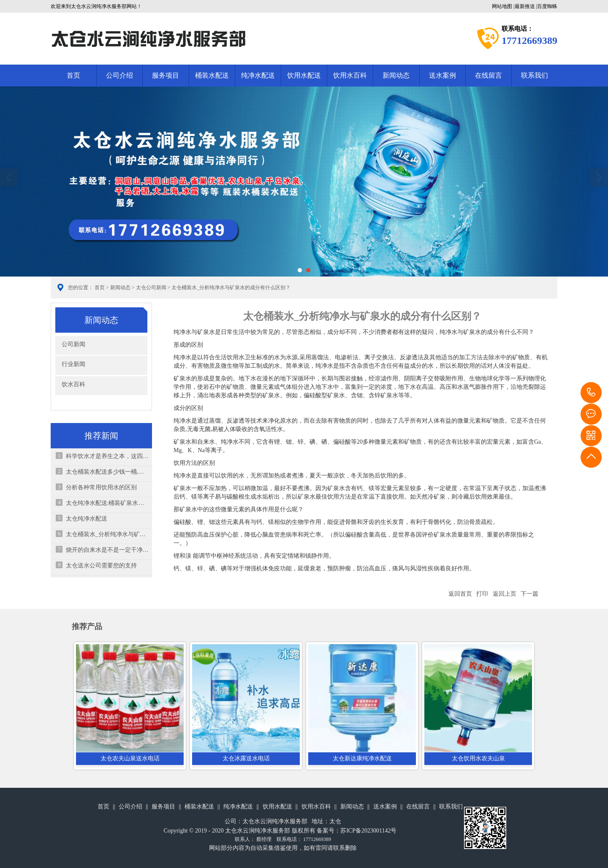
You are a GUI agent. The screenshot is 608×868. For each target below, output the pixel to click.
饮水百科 (73, 384)
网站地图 (502, 6)
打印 (482, 594)
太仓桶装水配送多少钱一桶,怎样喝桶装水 (107, 472)
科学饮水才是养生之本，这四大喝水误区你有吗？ (107, 456)
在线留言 (489, 75)
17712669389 (591, 393)
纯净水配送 (258, 75)
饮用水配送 (304, 75)
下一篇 (529, 594)
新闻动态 (396, 75)
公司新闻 (73, 344)
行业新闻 (73, 364)
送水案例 (442, 75)
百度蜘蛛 (547, 6)
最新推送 (525, 6)
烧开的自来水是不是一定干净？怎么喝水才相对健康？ (107, 550)
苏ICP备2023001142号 (368, 831)
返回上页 (505, 594)
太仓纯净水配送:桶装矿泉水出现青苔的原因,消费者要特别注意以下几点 (107, 503)
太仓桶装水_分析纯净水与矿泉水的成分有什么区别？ (107, 534)
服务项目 (166, 75)
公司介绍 (119, 75)
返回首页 (460, 594)
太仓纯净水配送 (87, 519)
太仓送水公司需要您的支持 (101, 566)
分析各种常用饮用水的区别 (101, 487)
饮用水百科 (350, 75)
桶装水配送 (212, 75)
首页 (73, 75)
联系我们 (535, 75)
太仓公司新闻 (151, 288)
